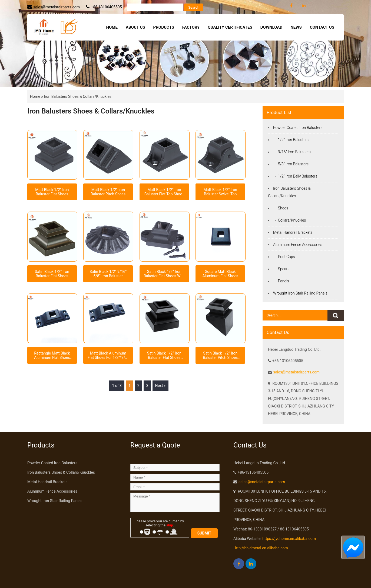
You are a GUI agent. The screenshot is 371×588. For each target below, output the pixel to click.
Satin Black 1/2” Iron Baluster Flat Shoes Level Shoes (52, 274)
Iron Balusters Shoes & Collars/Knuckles (78, 96)
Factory (191, 27)
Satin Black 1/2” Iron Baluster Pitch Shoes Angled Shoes (220, 355)
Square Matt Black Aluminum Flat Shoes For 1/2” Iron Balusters (220, 274)
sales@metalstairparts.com (57, 7)
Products (164, 27)
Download (271, 27)
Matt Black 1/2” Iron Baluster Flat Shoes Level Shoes (52, 192)
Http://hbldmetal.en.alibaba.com (261, 548)
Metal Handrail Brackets (293, 232)
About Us (135, 27)
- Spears (281, 269)
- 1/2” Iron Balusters (291, 140)
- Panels (281, 281)
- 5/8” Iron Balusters (291, 164)
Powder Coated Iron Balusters (298, 128)
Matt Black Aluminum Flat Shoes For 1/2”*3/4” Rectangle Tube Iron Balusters (108, 355)
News (296, 27)
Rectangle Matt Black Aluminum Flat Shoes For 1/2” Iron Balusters (52, 355)
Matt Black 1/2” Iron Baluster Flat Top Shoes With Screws (164, 192)
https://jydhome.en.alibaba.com (289, 539)
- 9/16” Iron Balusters (292, 152)
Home (112, 27)
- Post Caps (284, 257)
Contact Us (322, 27)
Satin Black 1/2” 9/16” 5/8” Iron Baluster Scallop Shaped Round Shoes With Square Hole (108, 274)
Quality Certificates (230, 27)
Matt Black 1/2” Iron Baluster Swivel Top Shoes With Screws (220, 192)
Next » (160, 386)
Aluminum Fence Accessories (298, 245)
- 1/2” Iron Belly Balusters (295, 176)
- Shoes (281, 208)
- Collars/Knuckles (289, 220)
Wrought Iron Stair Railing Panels (300, 293)
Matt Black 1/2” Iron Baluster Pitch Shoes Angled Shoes (108, 192)
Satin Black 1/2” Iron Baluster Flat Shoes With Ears (164, 274)
